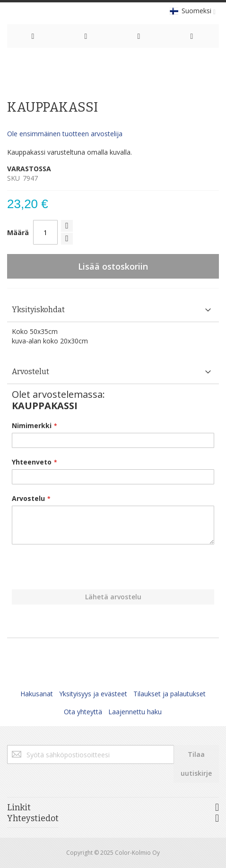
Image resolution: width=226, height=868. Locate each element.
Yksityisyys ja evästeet (93, 694)
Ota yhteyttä (83, 712)
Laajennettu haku (135, 712)
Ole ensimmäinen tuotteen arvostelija (65, 134)
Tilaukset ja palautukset (169, 694)
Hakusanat (37, 694)
